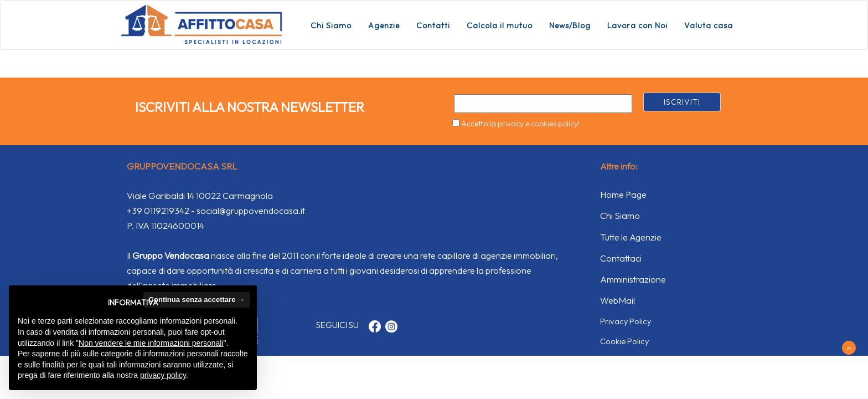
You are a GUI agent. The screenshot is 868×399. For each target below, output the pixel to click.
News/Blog (570, 25)
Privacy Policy (626, 321)
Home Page (623, 195)
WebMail (618, 300)
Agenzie (384, 25)
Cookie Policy (624, 341)
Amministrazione (633, 279)
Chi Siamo (331, 25)
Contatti (433, 25)
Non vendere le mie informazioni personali (151, 343)
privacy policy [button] (163, 375)
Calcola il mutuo (500, 25)
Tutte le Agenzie (631, 237)
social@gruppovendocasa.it (251, 211)
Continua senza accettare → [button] (197, 300)
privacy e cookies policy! (539, 124)
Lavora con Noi (637, 25)
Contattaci (621, 258)
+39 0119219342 (158, 211)
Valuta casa (709, 25)
